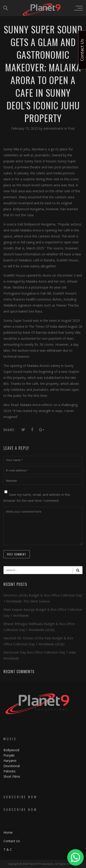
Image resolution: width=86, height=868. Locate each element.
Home (8, 832)
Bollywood (11, 750)
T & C (8, 849)
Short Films (12, 776)
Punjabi (9, 755)
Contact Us (12, 841)
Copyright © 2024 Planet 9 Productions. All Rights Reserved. (43, 864)
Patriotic (10, 771)
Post (71, 128)
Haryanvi (10, 761)
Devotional (12, 766)
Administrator (54, 128)
